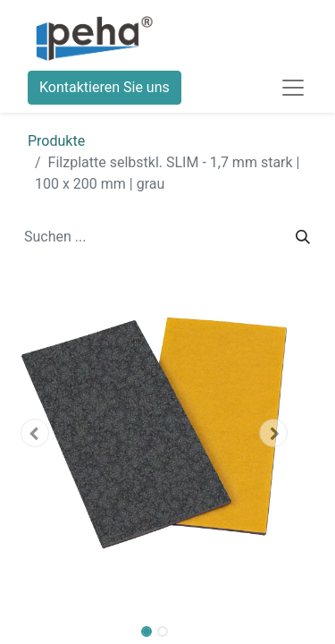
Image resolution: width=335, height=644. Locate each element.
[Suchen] (303, 237)
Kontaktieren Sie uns (105, 87)
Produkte (56, 141)
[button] (34, 433)
